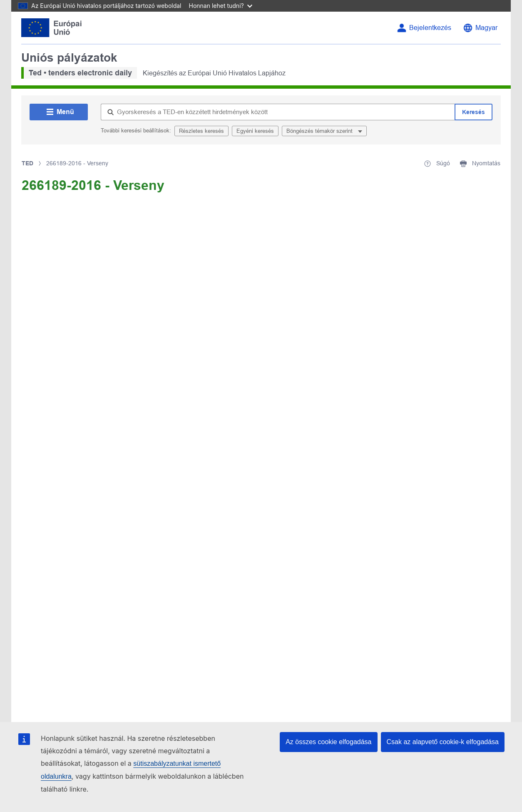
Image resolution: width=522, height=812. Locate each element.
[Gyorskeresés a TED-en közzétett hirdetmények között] (278, 112)
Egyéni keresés (255, 131)
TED (27, 163)
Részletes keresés (201, 131)
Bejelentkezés (430, 28)
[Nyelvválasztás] (480, 28)
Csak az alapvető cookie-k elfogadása (443, 742)
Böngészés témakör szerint (320, 131)
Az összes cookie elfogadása (328, 742)
